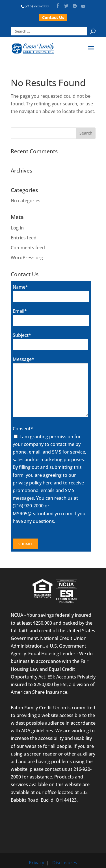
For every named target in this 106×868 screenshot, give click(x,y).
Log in (17, 228)
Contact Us (53, 17)
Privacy (36, 863)
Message (23, 359)
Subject (22, 335)
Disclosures (65, 863)
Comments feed (28, 248)
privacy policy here (33, 483)
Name (20, 287)
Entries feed (24, 238)
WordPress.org (27, 258)
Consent (23, 429)
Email (20, 311)
